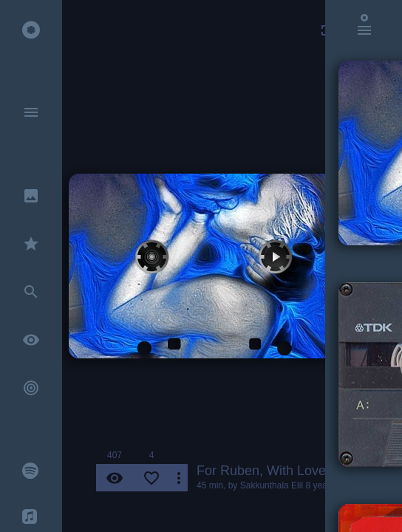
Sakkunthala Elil (272, 485)
